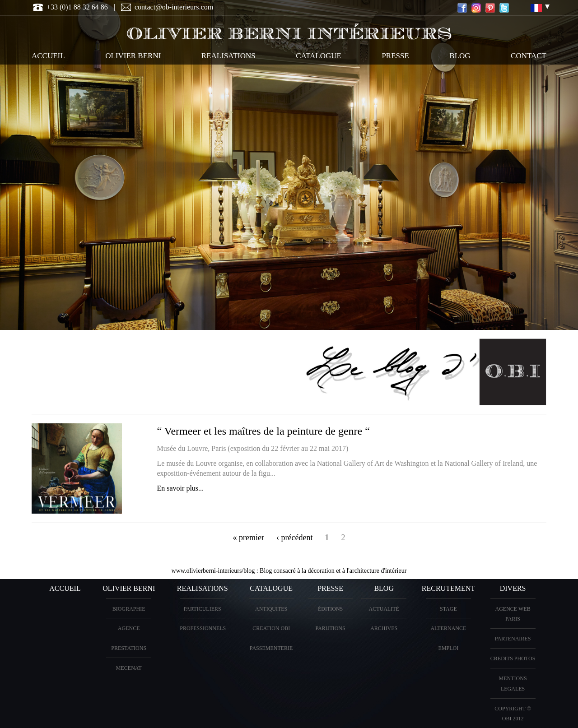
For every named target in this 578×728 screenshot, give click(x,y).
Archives (384, 628)
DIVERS (513, 588)
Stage (448, 609)
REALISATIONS (228, 56)
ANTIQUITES (271, 609)
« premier (249, 538)
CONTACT (529, 56)
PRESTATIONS (129, 648)
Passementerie (271, 648)
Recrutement (448, 588)
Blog (460, 56)
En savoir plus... (181, 488)
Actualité (384, 609)
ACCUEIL (48, 56)
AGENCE (129, 628)
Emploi (449, 648)
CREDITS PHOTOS (513, 658)
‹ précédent (294, 538)
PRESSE (395, 56)
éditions (330, 609)
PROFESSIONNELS (203, 628)
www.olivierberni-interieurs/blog (213, 571)
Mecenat (129, 668)
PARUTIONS (330, 628)
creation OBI (271, 628)
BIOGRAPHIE (129, 609)
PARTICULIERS (203, 609)
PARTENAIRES (513, 639)
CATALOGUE (319, 56)
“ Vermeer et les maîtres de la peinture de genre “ (263, 431)
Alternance (448, 628)
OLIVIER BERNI (133, 56)
